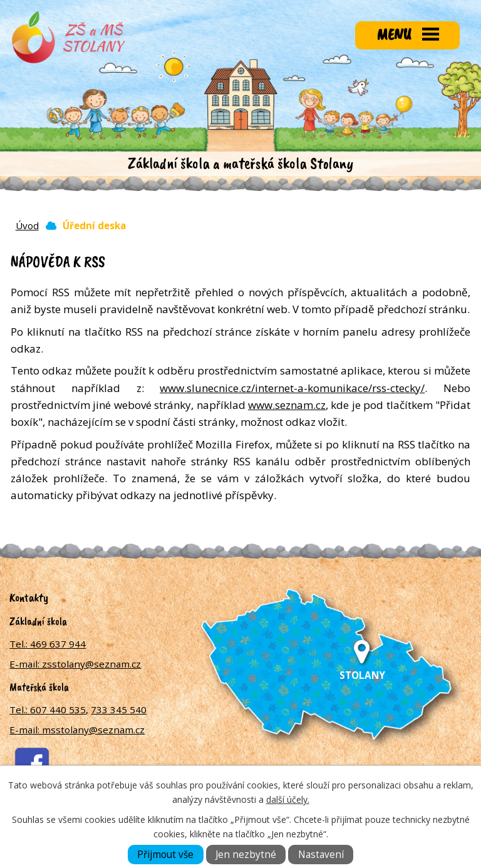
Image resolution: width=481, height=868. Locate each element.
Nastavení (321, 855)
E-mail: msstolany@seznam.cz (77, 730)
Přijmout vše (165, 855)
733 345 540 (119, 710)
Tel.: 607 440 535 (48, 710)
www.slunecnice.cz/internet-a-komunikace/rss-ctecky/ (292, 388)
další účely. (288, 799)
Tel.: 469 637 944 (48, 644)
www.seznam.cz (287, 405)
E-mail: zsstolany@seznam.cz (75, 664)
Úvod (27, 225)
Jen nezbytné (246, 855)
